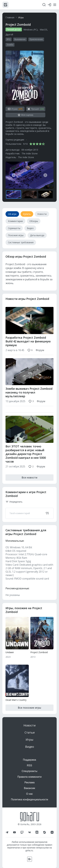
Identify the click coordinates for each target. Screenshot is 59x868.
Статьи (30, 732)
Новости (29, 725)
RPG (9, 39)
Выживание (20, 39)
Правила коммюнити (30, 777)
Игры (21, 17)
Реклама (29, 782)
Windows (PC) (31, 30)
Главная (10, 17)
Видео (30, 747)
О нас (29, 794)
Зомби (10, 45)
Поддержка (29, 760)
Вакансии (29, 788)
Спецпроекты (30, 771)
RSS (29, 765)
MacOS (44, 30)
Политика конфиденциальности (29, 800)
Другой (9, 34)
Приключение (36, 39)
